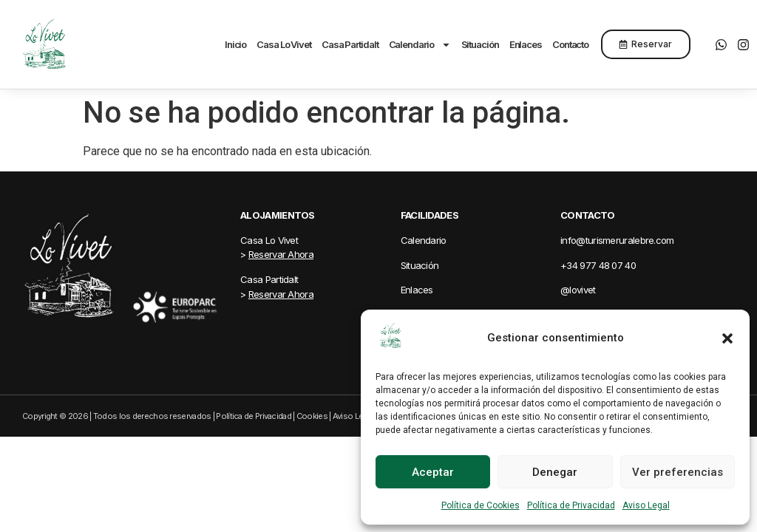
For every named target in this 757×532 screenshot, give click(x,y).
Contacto (570, 44)
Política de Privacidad (571, 505)
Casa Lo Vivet (284, 44)
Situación (480, 44)
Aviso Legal (646, 505)
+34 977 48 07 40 (598, 265)
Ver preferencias (678, 472)
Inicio (235, 44)
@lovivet (578, 290)
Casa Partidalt (350, 44)
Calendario (420, 44)
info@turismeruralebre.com (617, 240)
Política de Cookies (481, 505)
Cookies (312, 416)
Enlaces (526, 44)
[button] (727, 338)
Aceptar (433, 472)
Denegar (555, 472)
